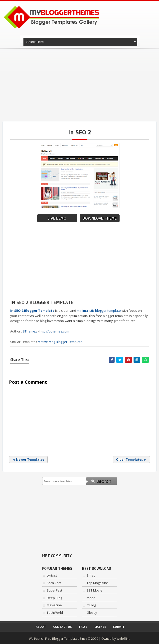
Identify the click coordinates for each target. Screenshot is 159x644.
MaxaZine (54, 605)
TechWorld (55, 613)
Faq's (83, 627)
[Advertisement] (81, 85)
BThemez (30, 331)
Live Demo (57, 218)
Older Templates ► (131, 460)
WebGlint (123, 639)
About (41, 627)
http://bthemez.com (54, 331)
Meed (91, 598)
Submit (119, 627)
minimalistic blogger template (99, 311)
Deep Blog (54, 598)
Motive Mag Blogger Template (60, 342)
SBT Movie (94, 590)
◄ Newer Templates (28, 460)
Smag (91, 575)
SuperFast (54, 590)
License (100, 627)
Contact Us (63, 627)
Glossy (92, 613)
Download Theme (100, 218)
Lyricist (52, 575)
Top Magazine (97, 583)
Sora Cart (54, 583)
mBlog (91, 605)
